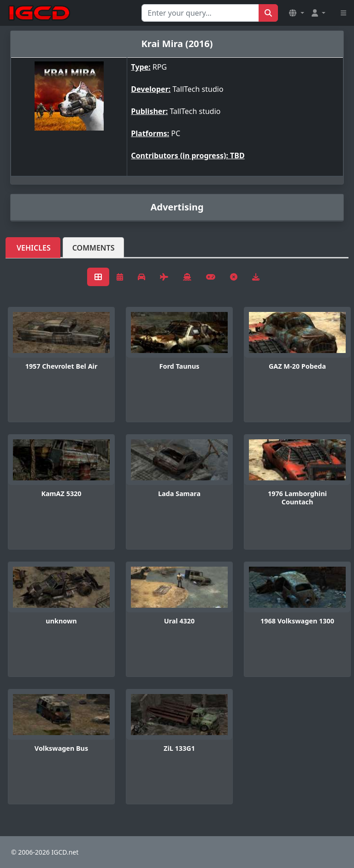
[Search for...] (200, 13)
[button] (296, 13)
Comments (94, 248)
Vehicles (34, 248)
